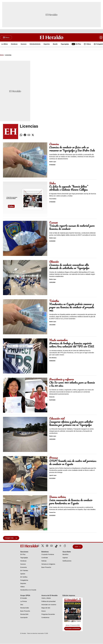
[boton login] (101, 37)
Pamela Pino (52, 513)
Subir (78, 547)
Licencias (8, 55)
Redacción (52, 397)
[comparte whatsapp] (21, 135)
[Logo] (52, 37)
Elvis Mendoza (53, 358)
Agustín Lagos (53, 476)
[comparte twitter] (33, 135)
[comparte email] (29, 135)
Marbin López (53, 162)
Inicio (2, 55)
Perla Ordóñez (53, 199)
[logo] (24, 546)
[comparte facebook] (25, 135)
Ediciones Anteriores (73, 629)
